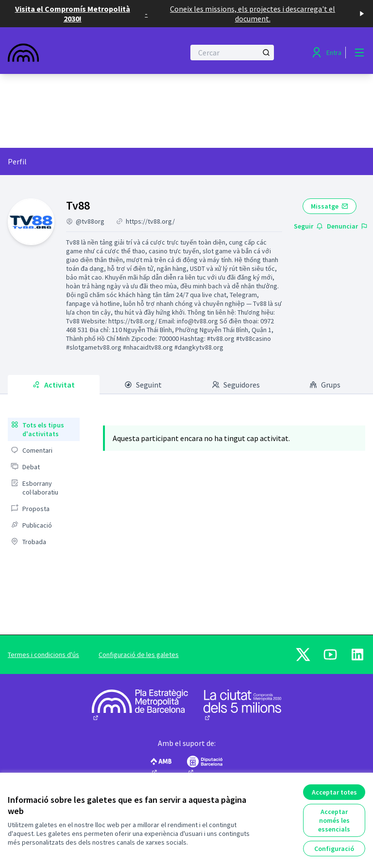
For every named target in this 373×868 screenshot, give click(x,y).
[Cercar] (232, 53)
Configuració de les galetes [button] (139, 655)
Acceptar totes (334, 792)
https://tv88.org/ (150, 221)
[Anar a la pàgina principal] (72, 53)
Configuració (334, 849)
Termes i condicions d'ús (43, 655)
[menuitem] (44, 429)
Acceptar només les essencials (334, 820)
